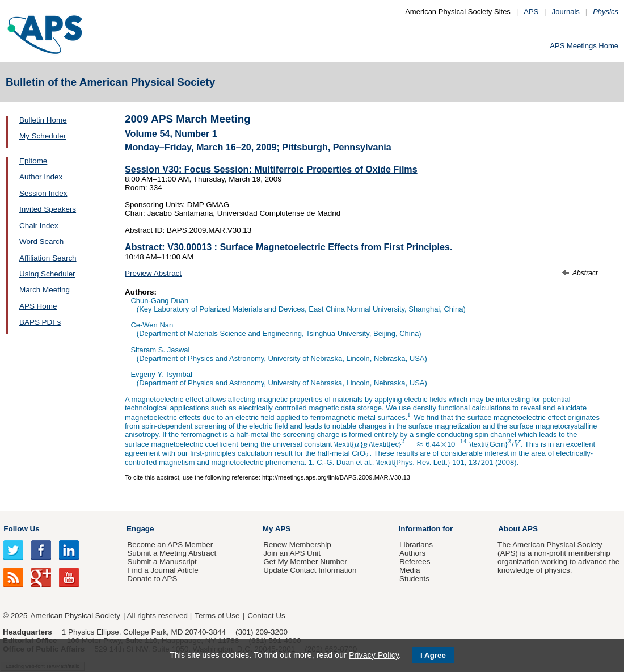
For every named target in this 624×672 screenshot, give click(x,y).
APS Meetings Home (584, 46)
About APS (518, 529)
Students (414, 579)
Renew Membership (297, 545)
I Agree (433, 655)
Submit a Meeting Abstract (172, 553)
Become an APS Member (170, 545)
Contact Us (266, 616)
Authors (412, 553)
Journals (566, 12)
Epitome (33, 161)
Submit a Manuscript (162, 562)
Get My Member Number (305, 562)
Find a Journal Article (163, 570)
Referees (415, 562)
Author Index (41, 177)
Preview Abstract (153, 273)
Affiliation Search (48, 258)
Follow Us (21, 529)
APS (531, 12)
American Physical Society (75, 616)
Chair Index (39, 226)
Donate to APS (152, 579)
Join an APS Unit (292, 553)
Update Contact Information (310, 570)
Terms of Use (217, 616)
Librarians (416, 545)
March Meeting (45, 290)
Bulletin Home (43, 120)
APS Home (38, 306)
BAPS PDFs (40, 322)
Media (410, 570)
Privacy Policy (374, 655)
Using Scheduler (47, 274)
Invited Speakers (48, 209)
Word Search (41, 241)
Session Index (43, 193)
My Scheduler (43, 136)
